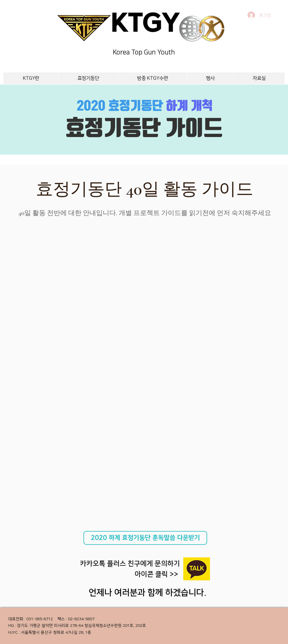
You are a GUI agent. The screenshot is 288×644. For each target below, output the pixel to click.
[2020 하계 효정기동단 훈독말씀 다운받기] (145, 538)
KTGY (145, 25)
